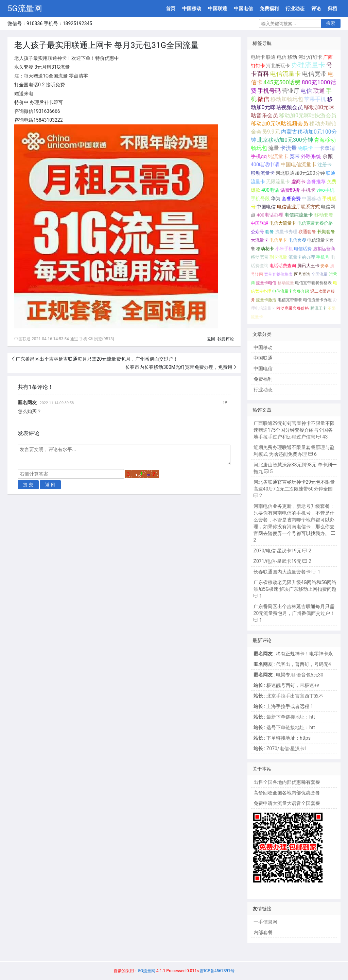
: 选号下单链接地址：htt (284, 727)
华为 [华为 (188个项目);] (276, 199)
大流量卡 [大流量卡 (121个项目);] (260, 240)
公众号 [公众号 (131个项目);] (257, 232)
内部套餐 (263, 932)
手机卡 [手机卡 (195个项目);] (308, 190)
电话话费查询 (283, 266)
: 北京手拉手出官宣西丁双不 (289, 696)
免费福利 (269, 8)
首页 (171, 8)
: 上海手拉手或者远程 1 (283, 706)
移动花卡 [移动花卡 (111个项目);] (265, 249)
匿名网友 (27, 402)
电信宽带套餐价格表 (313, 283)
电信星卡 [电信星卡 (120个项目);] (278, 240)
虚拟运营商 (324, 249)
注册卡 (325, 165)
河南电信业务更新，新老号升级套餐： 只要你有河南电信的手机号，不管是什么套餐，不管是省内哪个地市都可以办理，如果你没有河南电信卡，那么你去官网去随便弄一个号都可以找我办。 (294, 520)
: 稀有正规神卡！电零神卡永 (293, 654)
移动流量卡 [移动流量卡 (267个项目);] (263, 173)
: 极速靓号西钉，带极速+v (286, 685)
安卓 (325, 266)
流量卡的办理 (302, 257)
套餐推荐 (316, 182)
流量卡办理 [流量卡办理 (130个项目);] (286, 232)
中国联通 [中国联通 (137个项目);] (260, 223)
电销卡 (258, 57)
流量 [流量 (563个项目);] (274, 148)
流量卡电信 (266, 283)
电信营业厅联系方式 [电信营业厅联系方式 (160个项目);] (298, 207)
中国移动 (192, 8)
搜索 (331, 23)
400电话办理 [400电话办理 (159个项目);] (270, 215)
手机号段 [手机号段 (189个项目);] (260, 199)
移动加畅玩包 (287, 99)
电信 (282, 57)
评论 (316, 8)
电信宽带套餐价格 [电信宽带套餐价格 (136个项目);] (315, 223)
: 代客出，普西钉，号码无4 (292, 664)
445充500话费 (282, 82)
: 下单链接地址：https (282, 738)
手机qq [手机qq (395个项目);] (259, 156)
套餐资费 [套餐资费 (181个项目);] (291, 199)
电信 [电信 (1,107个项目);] (306, 91)
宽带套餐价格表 (278, 274)
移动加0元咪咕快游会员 (308, 115)
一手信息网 (265, 922)
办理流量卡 (308, 65)
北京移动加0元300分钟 (285, 140)
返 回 (50, 485)
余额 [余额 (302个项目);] (328, 156)
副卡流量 (278, 257)
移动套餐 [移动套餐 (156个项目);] (324, 215)
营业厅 (291, 91)
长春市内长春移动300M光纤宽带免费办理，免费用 (179, 367)
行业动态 (295, 8)
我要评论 (226, 339)
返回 (211, 339)
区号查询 (302, 274)
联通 (271, 57)
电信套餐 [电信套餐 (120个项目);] (297, 240)
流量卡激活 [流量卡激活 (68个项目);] (266, 300)
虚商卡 (298, 182)
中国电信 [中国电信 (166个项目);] (266, 207)
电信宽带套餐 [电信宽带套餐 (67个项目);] (290, 300)
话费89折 (290, 190)
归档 (332, 8)
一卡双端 (325, 148)
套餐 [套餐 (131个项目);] (269, 232)
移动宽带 (260, 257)
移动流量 (286, 283)
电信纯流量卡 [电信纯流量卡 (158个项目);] (299, 215)
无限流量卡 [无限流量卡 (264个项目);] (278, 182)
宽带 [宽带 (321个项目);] (295, 156)
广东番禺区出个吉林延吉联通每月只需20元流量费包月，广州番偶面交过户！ (97, 359)
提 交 (28, 485)
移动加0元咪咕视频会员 (280, 124)
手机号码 (269, 91)
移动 (292, 57)
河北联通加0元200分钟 (300, 173)
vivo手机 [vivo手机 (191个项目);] (325, 190)
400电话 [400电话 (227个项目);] (270, 190)
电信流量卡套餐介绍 (291, 291)
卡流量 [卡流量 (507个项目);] (289, 148)
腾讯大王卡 (308, 266)
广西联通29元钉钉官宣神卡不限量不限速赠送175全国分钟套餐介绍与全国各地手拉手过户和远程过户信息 (294, 430)
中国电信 (243, 8)
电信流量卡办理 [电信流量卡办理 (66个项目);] (317, 300)
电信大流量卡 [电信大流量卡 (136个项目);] (283, 223)
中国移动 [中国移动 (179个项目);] (311, 199)
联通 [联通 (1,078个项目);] (319, 91)
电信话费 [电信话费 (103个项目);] (303, 249)
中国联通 (217, 8)
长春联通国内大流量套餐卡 (282, 572)
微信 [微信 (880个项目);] (263, 99)
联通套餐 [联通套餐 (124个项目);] (307, 232)
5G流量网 (25, 8)
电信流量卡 (285, 74)
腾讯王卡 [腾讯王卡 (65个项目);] (318, 308)
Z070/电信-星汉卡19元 (277, 551)
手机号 (323, 257)
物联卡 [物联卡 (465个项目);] (305, 148)
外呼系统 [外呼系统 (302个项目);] (311, 156)
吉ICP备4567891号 (217, 971)
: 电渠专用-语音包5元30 (289, 675)
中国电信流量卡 (299, 165)
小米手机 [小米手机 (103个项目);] (284, 249)
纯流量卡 (278, 156)
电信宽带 (314, 74)
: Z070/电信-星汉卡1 (280, 749)
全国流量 (319, 274)
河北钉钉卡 (310, 57)
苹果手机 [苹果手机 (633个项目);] (315, 99)
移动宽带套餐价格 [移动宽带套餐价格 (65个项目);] (293, 308)
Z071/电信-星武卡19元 (277, 561)
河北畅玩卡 (278, 66)
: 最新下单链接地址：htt (284, 717)
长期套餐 (326, 232)
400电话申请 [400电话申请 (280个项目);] (265, 165)
